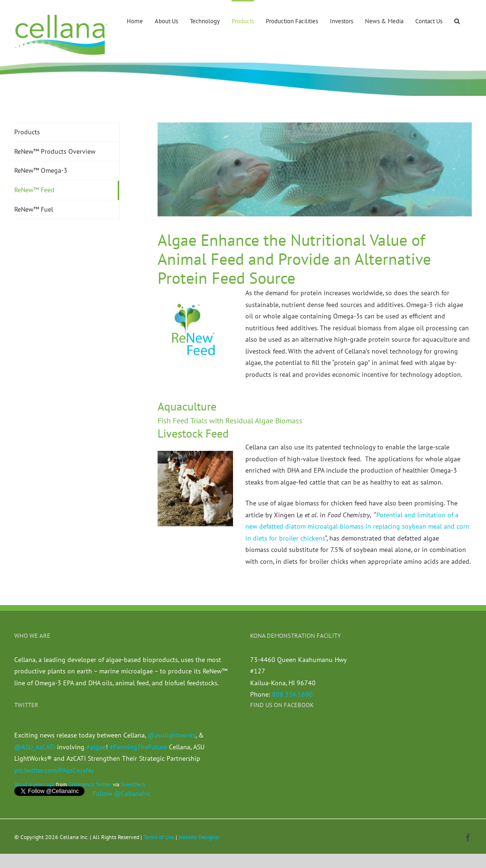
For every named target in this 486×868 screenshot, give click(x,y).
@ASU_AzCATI (35, 747)
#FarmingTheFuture (138, 747)
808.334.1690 (292, 694)
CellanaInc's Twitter (90, 784)
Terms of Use (159, 837)
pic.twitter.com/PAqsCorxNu (54, 770)
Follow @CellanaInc (122, 793)
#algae (96, 747)
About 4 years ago (34, 784)
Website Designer (199, 837)
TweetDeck (133, 784)
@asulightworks (172, 735)
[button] (457, 20)
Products (27, 132)
